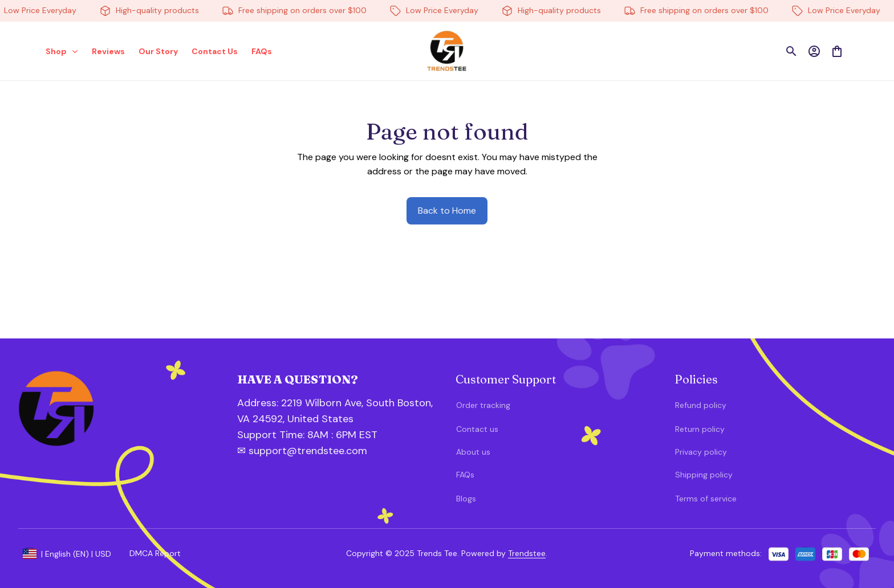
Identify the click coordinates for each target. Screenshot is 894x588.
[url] (298, 435)
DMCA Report (155, 553)
